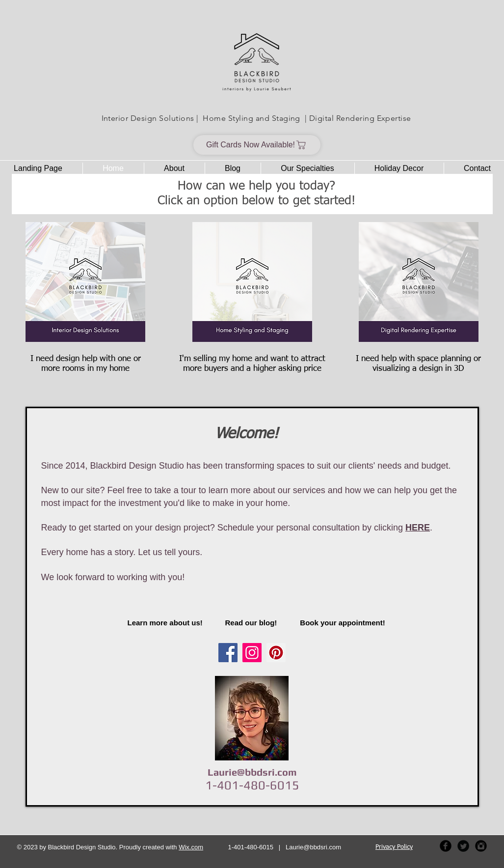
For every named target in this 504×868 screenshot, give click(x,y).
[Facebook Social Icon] (228, 653)
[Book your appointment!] (343, 622)
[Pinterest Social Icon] (276, 653)
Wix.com (191, 847)
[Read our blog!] (252, 623)
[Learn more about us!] (167, 623)
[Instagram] (252, 653)
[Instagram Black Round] (481, 846)
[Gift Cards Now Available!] (257, 145)
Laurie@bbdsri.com (252, 772)
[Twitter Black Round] (463, 846)
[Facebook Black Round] (446, 846)
